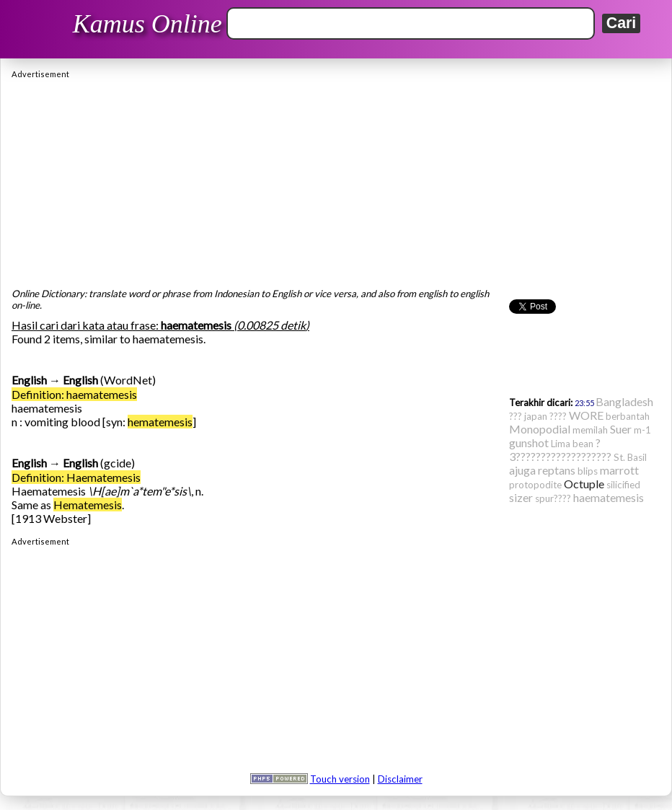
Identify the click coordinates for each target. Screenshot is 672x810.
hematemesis (160, 422)
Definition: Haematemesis (76, 477)
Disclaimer (400, 779)
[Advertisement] (336, 180)
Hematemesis (88, 505)
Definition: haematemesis (74, 394)
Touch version (340, 779)
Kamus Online (147, 24)
